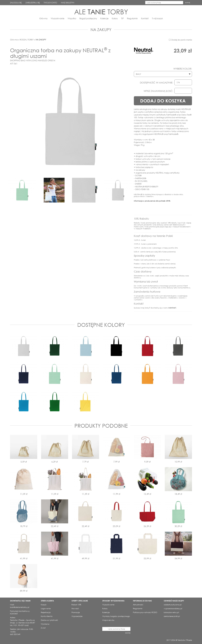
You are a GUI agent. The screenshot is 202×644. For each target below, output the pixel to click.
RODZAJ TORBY (27, 40)
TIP (122, 18)
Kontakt (145, 18)
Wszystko (72, 18)
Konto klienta (47, 616)
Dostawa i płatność (49, 620)
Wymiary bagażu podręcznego (116, 616)
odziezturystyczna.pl (173, 605)
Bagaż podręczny (88, 18)
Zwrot (43, 628)
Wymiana (45, 624)
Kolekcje (104, 18)
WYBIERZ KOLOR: (183, 69)
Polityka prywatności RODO (145, 612)
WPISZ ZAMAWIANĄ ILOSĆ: (158, 91)
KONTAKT (172, 308)
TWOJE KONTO (50, 3)
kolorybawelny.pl (171, 612)
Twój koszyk (157, 18)
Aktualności (138, 605)
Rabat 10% (76, 605)
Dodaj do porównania (182, 40)
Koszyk (44, 605)
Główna (43, 18)
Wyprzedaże (77, 616)
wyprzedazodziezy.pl (173, 608)
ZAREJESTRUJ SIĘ (33, 3)
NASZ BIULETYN (68, 3)
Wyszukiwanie (58, 18)
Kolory (115, 18)
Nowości (75, 608)
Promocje (76, 612)
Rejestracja (46, 612)
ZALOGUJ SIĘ (16, 3)
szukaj (188, 3)
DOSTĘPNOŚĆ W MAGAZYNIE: (157, 83)
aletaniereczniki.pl (172, 616)
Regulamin (132, 18)
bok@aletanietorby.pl (20, 607)
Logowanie (46, 608)
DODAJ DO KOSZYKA (163, 101)
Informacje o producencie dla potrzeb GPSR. (152, 201)
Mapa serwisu (108, 620)
